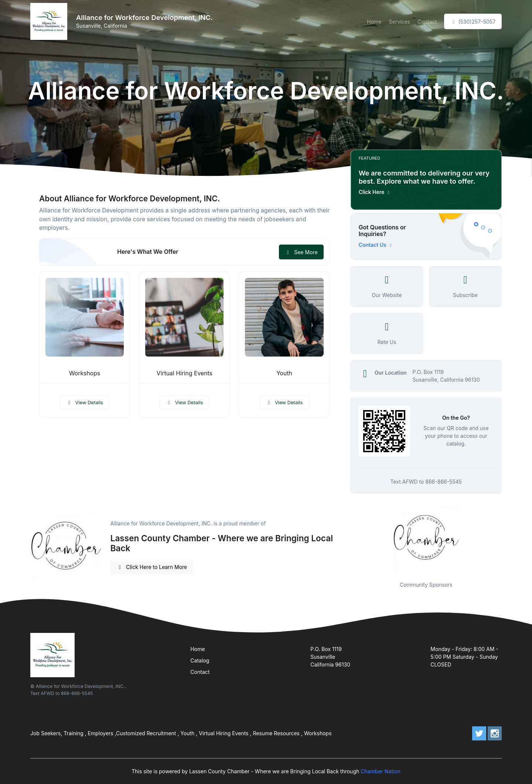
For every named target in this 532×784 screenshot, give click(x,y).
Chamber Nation (381, 771)
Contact (427, 22)
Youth (284, 373)
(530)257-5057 (473, 22)
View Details (85, 402)
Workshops (85, 373)
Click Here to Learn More (152, 567)
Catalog (200, 660)
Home (374, 22)
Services (400, 22)
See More (301, 252)
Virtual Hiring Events (185, 373)
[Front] (50, 21)
